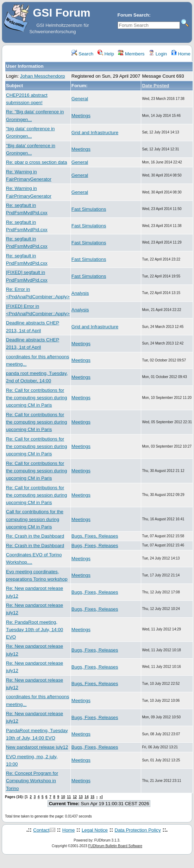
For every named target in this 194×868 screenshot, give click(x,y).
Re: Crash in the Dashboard (35, 536)
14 (86, 797)
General (80, 99)
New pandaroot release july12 (37, 747)
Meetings (81, 116)
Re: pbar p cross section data (36, 162)
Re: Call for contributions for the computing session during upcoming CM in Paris (36, 398)
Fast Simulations (89, 209)
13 (81, 797)
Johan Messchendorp (42, 76)
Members (131, 54)
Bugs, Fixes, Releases (95, 536)
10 (63, 797)
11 (69, 797)
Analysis (80, 293)
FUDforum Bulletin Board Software (115, 846)
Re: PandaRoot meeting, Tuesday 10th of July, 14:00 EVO (35, 630)
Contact (41, 830)
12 (75, 797)
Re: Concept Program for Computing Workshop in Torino (32, 781)
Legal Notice (95, 830)
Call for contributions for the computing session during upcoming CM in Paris (35, 519)
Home (181, 54)
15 (92, 797)
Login (158, 54)
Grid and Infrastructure (95, 133)
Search (82, 54)
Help (106, 54)
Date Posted (155, 86)
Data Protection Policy (138, 830)
